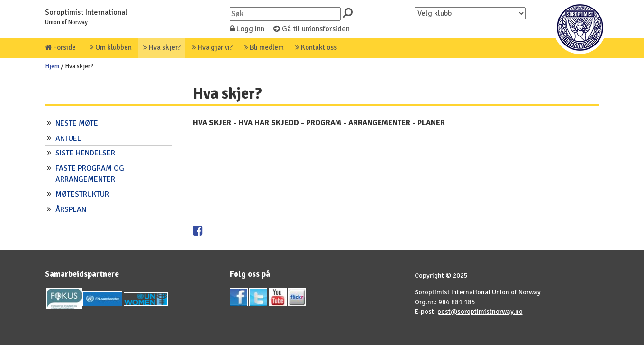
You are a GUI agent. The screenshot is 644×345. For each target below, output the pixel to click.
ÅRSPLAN (71, 209)
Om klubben (111, 47)
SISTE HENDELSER (85, 153)
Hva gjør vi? (212, 47)
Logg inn (247, 29)
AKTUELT (70, 138)
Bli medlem (264, 47)
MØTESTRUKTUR (82, 194)
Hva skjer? (162, 47)
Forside (60, 47)
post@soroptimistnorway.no (480, 311)
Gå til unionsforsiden (312, 29)
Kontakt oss (316, 47)
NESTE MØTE (77, 123)
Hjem (52, 66)
